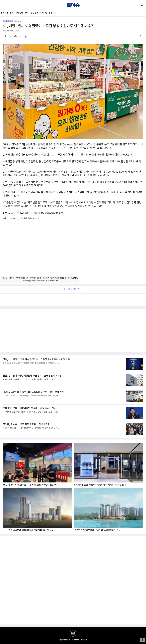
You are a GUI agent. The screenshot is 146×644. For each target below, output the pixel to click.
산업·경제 (34, 13)
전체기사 (4, 13)
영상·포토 (52, 13)
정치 (27, 13)
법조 (11, 13)
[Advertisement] (73, 250)
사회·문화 (19, 13)
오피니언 (43, 13)
